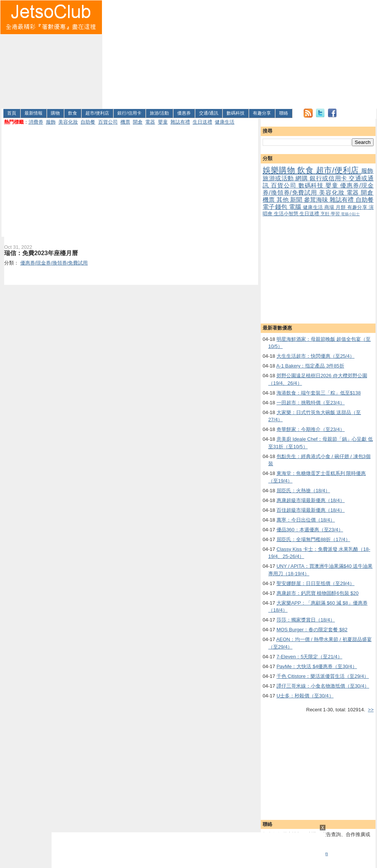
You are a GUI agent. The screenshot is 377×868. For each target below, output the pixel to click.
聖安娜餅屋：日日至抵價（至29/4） (315, 583)
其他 (284, 200)
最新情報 (33, 113)
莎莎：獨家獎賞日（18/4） (306, 620)
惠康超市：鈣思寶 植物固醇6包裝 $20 (318, 593)
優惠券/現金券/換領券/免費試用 (318, 189)
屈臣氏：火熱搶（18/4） (303, 491)
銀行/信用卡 (129, 113)
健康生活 (225, 122)
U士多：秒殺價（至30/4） (305, 696)
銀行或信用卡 (329, 178)
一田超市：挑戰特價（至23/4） (311, 403)
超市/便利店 (97, 113)
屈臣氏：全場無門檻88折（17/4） (313, 539)
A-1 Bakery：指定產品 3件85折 (310, 366)
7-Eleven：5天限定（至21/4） (309, 657)
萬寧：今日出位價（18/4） (306, 520)
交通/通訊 (209, 113)
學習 (336, 214)
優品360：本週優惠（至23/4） (310, 530)
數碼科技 (236, 113)
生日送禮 (202, 122)
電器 (150, 122)
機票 (125, 122)
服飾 (51, 122)
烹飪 (326, 214)
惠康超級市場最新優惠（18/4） (311, 500)
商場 (330, 207)
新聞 (297, 200)
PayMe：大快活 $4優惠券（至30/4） (317, 666)
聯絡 (284, 113)
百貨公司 (108, 122)
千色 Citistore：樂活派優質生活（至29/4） (323, 676)
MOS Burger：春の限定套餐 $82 (312, 630)
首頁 (12, 113)
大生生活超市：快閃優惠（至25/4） (315, 356)
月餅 (341, 207)
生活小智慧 (287, 214)
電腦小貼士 (350, 214)
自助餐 (88, 122)
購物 (55, 113)
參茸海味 (317, 200)
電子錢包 (276, 207)
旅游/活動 (159, 113)
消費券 (36, 122)
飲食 (73, 113)
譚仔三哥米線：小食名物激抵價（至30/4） (323, 686)
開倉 (138, 122)
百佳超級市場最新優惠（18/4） (311, 510)
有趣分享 (262, 113)
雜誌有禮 (180, 122)
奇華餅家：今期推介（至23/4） (311, 429)
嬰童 (163, 122)
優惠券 (184, 113)
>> (371, 710)
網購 (303, 178)
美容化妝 (68, 122)
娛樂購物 (280, 170)
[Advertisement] (196, 53)
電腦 (296, 207)
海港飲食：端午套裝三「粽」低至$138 (319, 393)
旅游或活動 (279, 178)
